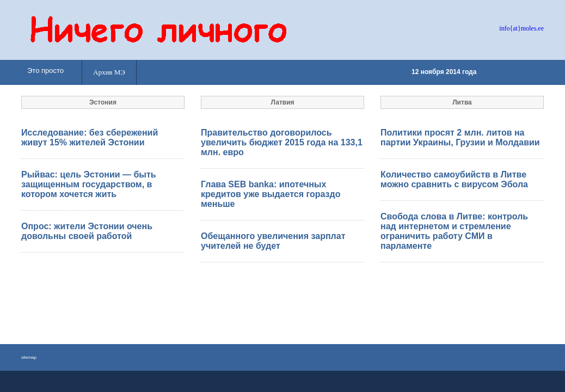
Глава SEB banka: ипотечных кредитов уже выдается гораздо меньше (271, 194)
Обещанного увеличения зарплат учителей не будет (273, 241)
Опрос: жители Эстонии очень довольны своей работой (87, 231)
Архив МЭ (109, 72)
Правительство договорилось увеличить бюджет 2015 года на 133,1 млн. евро (282, 142)
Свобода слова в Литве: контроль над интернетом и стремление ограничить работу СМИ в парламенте (454, 231)
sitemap (29, 357)
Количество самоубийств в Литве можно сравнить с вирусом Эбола (454, 179)
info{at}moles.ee (521, 28)
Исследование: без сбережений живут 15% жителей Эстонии (90, 137)
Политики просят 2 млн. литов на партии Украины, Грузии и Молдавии (460, 137)
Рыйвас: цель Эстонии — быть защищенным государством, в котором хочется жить (89, 184)
